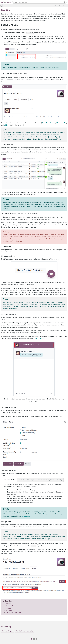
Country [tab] (59, 480)
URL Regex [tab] (30, 480)
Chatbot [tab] (21, 480)
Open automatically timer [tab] (45, 480)
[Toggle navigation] (1, 6)
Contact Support (8, 631)
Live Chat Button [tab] (10, 480)
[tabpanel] (34, 493)
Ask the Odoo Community (24, 631)
